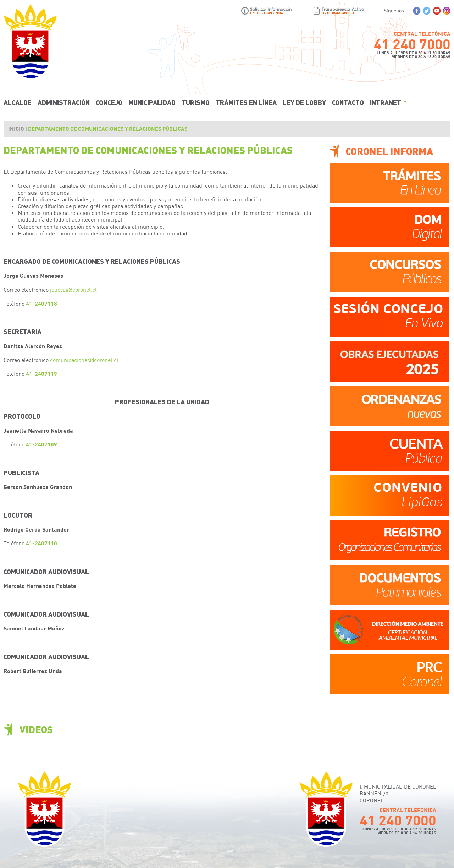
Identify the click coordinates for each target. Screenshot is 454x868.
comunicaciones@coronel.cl (84, 360)
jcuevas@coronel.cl (73, 290)
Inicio (16, 129)
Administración (64, 102)
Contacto (348, 102)
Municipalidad (152, 102)
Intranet (386, 102)
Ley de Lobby (304, 102)
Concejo (109, 102)
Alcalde (18, 102)
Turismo (196, 102)
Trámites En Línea (246, 102)
